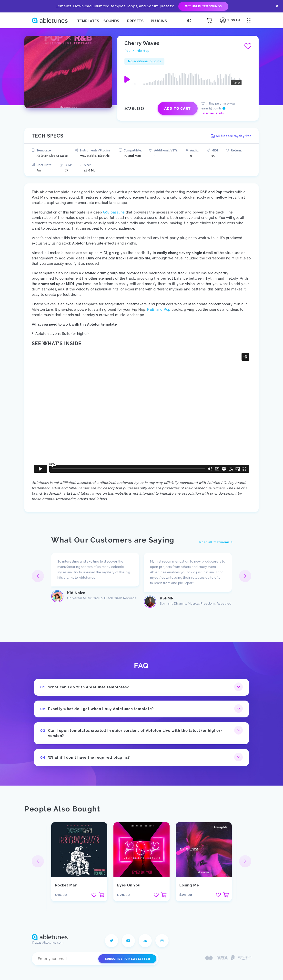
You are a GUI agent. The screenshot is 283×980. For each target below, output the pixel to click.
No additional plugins (144, 61)
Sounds (111, 21)
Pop (127, 51)
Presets (135, 21)
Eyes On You (129, 885)
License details (213, 113)
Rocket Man (66, 885)
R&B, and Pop (159, 309)
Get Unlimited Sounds (203, 6)
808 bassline (114, 212)
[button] (245, 576)
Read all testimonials (216, 542)
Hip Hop (143, 51)
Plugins (159, 21)
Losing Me (189, 885)
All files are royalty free (231, 136)
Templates (88, 21)
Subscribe (127, 959)
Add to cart (177, 108)
